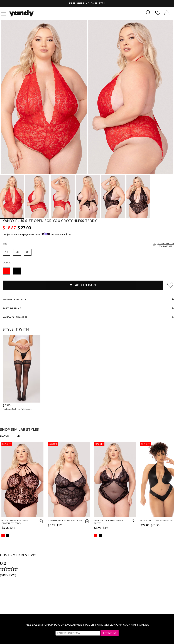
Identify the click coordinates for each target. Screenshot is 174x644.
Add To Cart (83, 285)
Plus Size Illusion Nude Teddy (157, 521)
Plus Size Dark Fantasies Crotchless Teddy (15, 522)
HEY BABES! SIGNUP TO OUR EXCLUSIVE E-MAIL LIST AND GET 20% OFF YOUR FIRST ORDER (87, 624)
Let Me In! (109, 633)
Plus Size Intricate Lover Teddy (65, 521)
